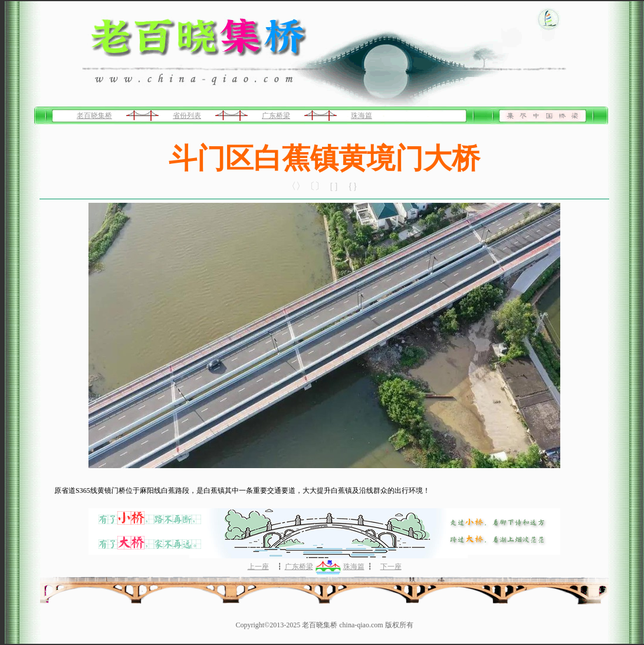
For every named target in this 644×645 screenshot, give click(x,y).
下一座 (391, 567)
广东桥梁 (276, 116)
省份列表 (187, 116)
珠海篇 (362, 116)
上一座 (258, 567)
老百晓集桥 (94, 116)
